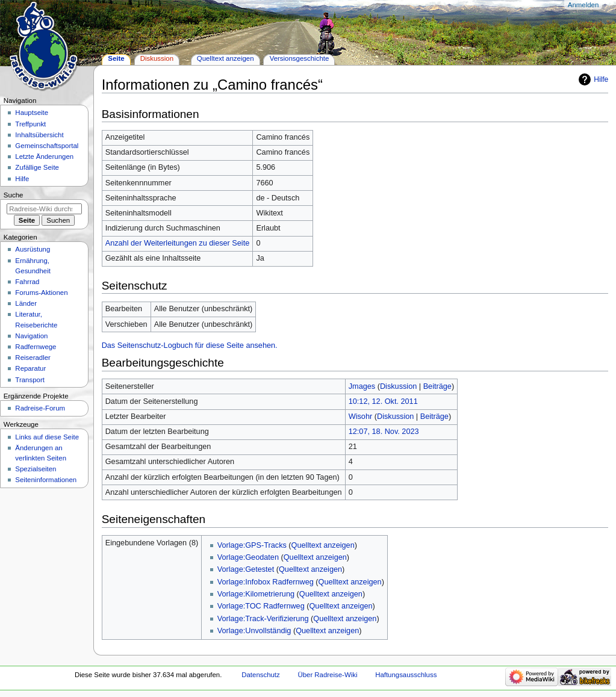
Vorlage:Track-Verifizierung (263, 619)
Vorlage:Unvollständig (254, 631)
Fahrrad (27, 282)
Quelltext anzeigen (323, 545)
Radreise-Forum (40, 408)
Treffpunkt (30, 124)
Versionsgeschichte (300, 58)
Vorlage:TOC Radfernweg (261, 606)
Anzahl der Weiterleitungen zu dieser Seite (178, 243)
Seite (116, 58)
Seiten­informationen (46, 480)
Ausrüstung (33, 249)
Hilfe (601, 79)
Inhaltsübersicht (39, 135)
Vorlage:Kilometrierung (256, 594)
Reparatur (30, 368)
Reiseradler (33, 358)
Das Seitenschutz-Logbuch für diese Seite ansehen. (190, 345)
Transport (30, 380)
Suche (14, 195)
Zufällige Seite (37, 167)
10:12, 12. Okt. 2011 (383, 401)
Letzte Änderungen (44, 156)
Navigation (31, 336)
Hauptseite (32, 113)
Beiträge (437, 386)
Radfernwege (36, 347)
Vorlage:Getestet (246, 569)
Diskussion (398, 386)
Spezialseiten (36, 469)
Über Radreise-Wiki (327, 675)
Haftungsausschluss (406, 675)
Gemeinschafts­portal (47, 146)
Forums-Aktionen (41, 293)
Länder (26, 303)
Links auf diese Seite (47, 437)
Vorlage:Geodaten (248, 557)
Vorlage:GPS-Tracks (252, 545)
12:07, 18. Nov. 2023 (384, 432)
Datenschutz (261, 675)
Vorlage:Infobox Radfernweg (266, 582)
